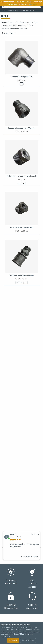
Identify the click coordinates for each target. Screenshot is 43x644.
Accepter (13, 640)
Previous (2, 547)
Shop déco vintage (13, 10)
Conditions (32, 4)
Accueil (4, 10)
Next (41, 547)
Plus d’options (28, 640)
